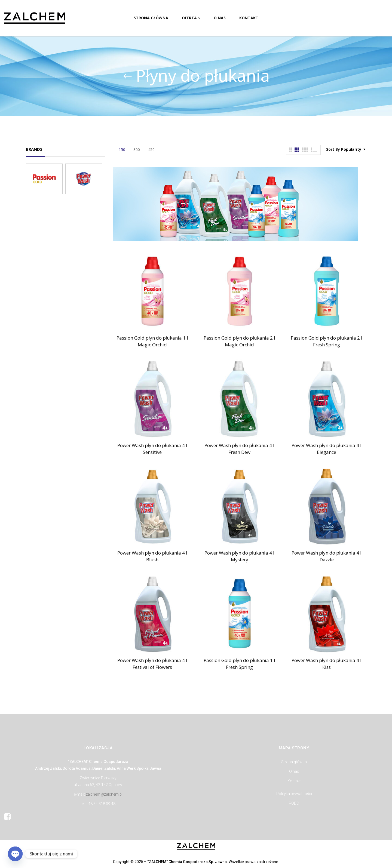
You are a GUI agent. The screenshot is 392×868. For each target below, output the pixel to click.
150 (122, 150)
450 (151, 150)
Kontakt (294, 781)
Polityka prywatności (294, 794)
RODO (294, 803)
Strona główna (294, 762)
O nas (294, 771)
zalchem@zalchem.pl (104, 794)
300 (137, 150)
